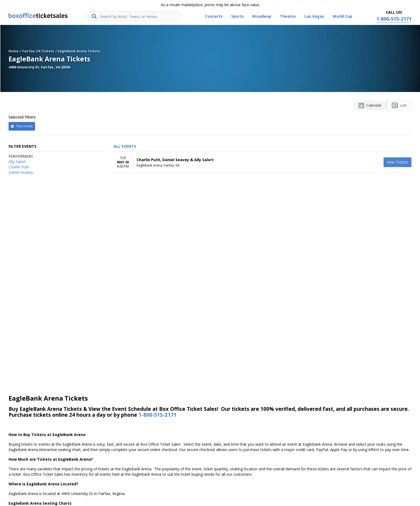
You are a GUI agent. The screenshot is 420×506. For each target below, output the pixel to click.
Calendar (370, 105)
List (399, 105)
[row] (262, 162)
